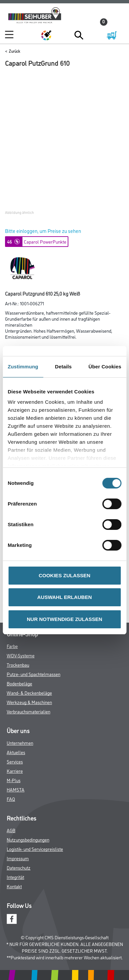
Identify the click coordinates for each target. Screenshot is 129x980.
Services (15, 761)
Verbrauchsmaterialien (28, 711)
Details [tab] (63, 367)
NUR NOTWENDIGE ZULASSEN (64, 619)
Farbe (12, 646)
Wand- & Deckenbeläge (29, 693)
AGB (11, 830)
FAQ (11, 799)
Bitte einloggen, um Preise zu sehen (43, 231)
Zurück (14, 51)
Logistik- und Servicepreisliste (35, 849)
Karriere (15, 771)
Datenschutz (19, 867)
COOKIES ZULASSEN (64, 575)
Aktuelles (16, 752)
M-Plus (14, 780)
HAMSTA (16, 789)
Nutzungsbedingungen (28, 839)
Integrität (15, 877)
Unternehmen (20, 743)
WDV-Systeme (21, 655)
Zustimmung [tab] (23, 367)
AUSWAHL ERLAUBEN (64, 597)
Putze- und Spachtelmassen (34, 674)
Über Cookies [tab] (105, 367)
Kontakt (14, 886)
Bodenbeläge (19, 683)
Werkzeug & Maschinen (29, 702)
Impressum (18, 858)
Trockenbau (18, 665)
